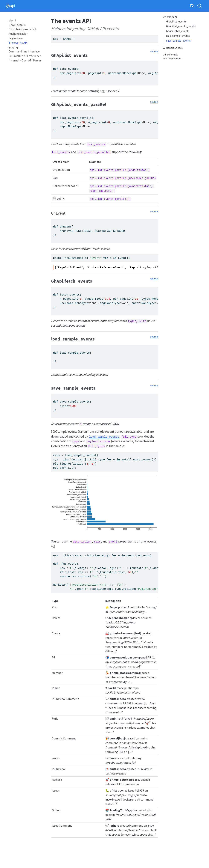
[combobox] (200, 6)
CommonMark (172, 59)
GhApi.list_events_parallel (181, 26)
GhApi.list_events (176, 21)
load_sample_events (178, 36)
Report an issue (173, 48)
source (154, 51)
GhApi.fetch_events (178, 31)
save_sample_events (178, 41)
